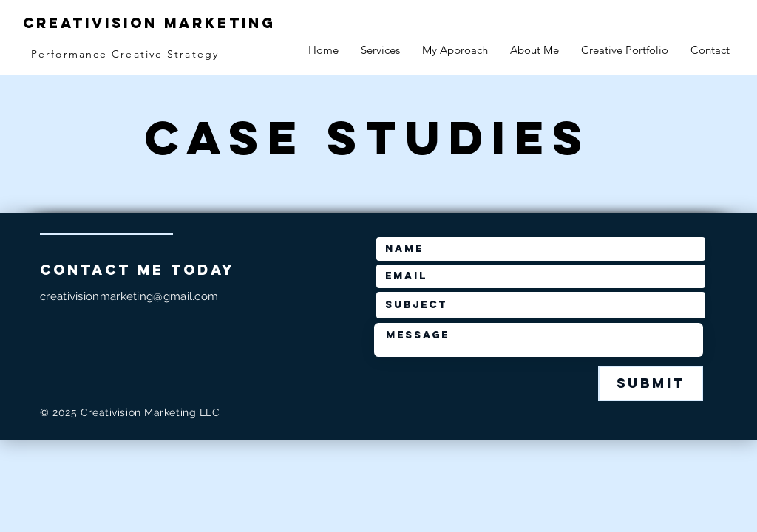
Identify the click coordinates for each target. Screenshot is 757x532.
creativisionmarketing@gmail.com (129, 296)
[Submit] (651, 383)
